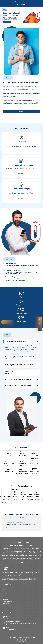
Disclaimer (5, 605)
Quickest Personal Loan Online (15, 560)
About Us (5, 590)
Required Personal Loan (22, 553)
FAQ (4, 596)
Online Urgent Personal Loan (25, 557)
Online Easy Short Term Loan (11, 558)
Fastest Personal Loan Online (27, 560)
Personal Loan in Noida (16, 554)
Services (4, 592)
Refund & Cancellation (7, 601)
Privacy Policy (6, 599)
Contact (4, 598)
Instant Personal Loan (15, 549)
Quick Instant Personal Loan (26, 549)
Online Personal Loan (16, 555)
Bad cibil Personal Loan (9, 550)
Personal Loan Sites (13, 553)
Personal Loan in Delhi (32, 553)
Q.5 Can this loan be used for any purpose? (18, 379)
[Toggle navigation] (41, 10)
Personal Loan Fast (35, 551)
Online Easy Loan (21, 558)
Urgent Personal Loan (18, 551)
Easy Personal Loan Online (30, 558)
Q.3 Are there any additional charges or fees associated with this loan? (19, 365)
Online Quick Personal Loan (35, 555)
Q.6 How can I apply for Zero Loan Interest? (18, 385)
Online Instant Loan (15, 557)
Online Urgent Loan (6, 557)
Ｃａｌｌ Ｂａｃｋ (8, 322)
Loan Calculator (6, 607)
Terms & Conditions (7, 603)
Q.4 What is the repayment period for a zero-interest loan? (19, 373)
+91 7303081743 (22, 4)
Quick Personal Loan (27, 551)
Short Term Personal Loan (8, 551)
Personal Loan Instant (28, 550)
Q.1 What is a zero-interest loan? (15, 342)
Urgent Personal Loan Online (24, 561)
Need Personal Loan (7, 549)
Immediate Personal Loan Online (12, 561)
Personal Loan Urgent (19, 550)
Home (4, 588)
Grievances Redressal (7, 609)
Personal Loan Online (7, 555)
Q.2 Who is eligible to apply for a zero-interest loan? (19, 358)
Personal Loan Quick (37, 550)
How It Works (5, 594)
